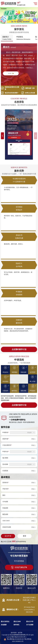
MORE (11, 73)
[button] (18, 22)
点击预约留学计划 (19, 349)
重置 (25, 536)
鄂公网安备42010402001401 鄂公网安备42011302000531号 (18, 640)
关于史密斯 (30, 625)
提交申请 (8, 536)
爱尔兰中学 (30, 622)
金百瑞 (20, 633)
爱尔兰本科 (17, 622)
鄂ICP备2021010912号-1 (19, 637)
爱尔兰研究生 (5, 622)
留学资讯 (16, 625)
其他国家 (4, 625)
